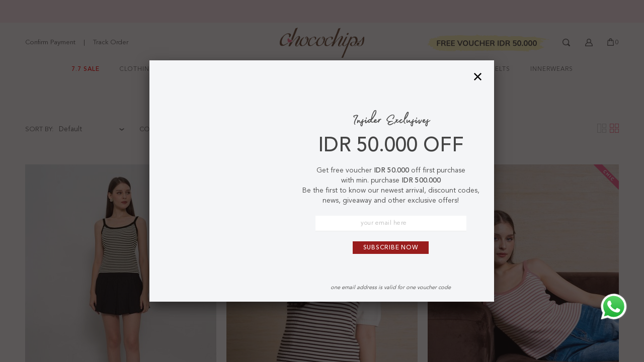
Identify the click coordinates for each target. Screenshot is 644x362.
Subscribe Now (391, 248)
